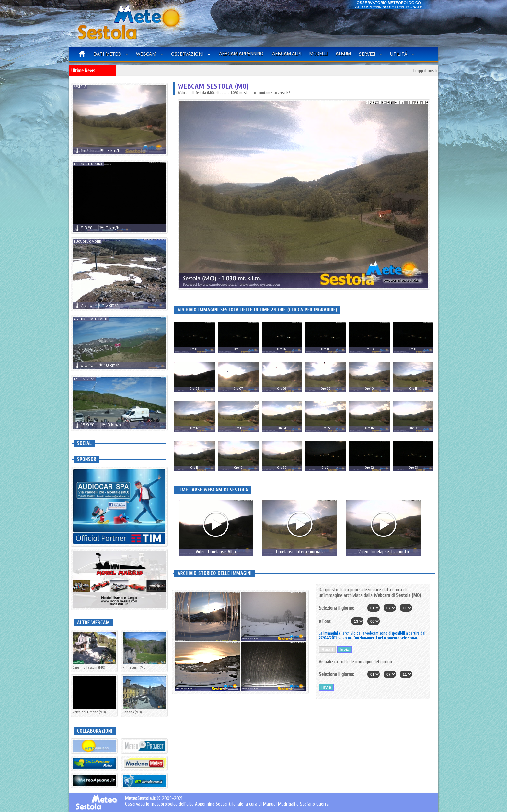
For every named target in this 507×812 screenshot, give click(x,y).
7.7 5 (96, 305)
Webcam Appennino (241, 54)
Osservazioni (187, 54)
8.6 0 (97, 365)
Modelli (318, 54)
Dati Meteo (107, 54)
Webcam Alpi (286, 54)
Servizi (367, 54)
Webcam (146, 54)
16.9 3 (98, 425)
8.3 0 (97, 228)
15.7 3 (97, 150)
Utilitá (399, 54)
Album (343, 54)
